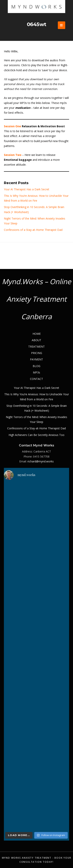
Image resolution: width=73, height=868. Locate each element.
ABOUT (36, 340)
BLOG (36, 366)
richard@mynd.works (41, 461)
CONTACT (36, 379)
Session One (12, 126)
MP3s (36, 372)
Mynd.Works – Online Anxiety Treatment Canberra (36, 299)
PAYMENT (36, 359)
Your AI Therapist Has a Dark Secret (27, 189)
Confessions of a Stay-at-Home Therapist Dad (33, 230)
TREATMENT (36, 347)
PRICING (37, 353)
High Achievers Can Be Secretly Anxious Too (36, 435)
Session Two (13, 155)
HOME (37, 334)
